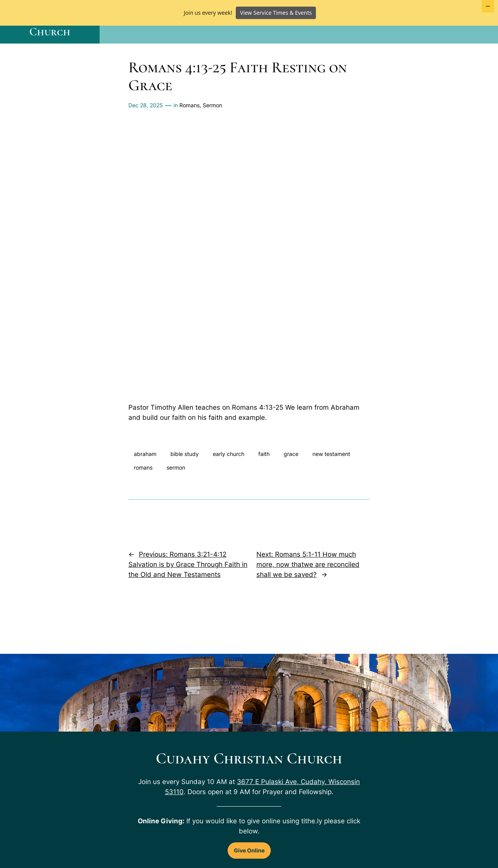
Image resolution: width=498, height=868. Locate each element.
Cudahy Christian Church (50, 46)
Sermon (212, 130)
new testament (331, 479)
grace (291, 479)
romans (143, 492)
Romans (189, 130)
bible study (185, 479)
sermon (176, 492)
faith (264, 479)
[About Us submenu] (406, 47)
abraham (145, 479)
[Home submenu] (212, 47)
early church (229, 479)
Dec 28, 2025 (146, 130)
